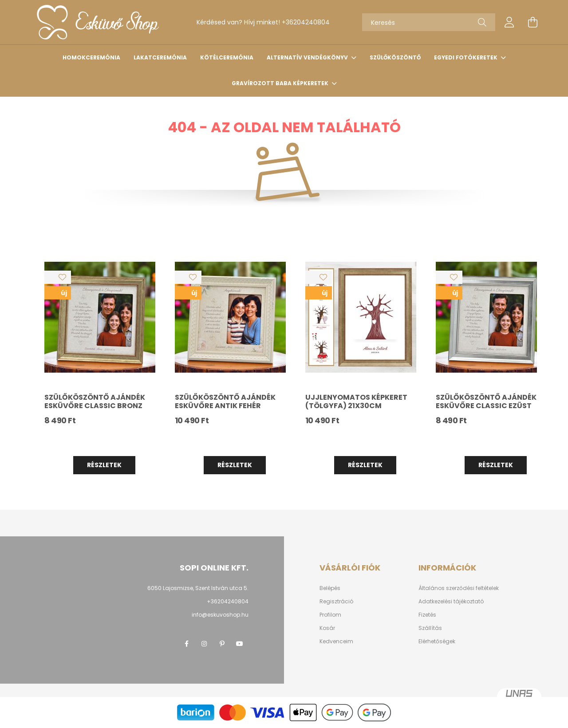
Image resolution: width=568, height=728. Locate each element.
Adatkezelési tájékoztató (451, 602)
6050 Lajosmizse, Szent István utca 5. (198, 588)
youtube (240, 644)
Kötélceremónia (227, 57)
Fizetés (427, 615)
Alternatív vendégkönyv (308, 57)
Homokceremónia (91, 57)
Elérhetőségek (437, 641)
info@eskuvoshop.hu (220, 615)
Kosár (327, 628)
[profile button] (509, 22)
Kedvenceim (336, 641)
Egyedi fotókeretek (466, 57)
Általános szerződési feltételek (459, 588)
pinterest (222, 644)
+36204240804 (306, 22)
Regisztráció (336, 602)
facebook (186, 644)
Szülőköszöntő (395, 57)
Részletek (104, 465)
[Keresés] (429, 22)
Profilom (330, 615)
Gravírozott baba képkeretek (281, 83)
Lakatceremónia (160, 57)
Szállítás (430, 628)
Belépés (330, 588)
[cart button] (532, 22)
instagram (204, 644)
